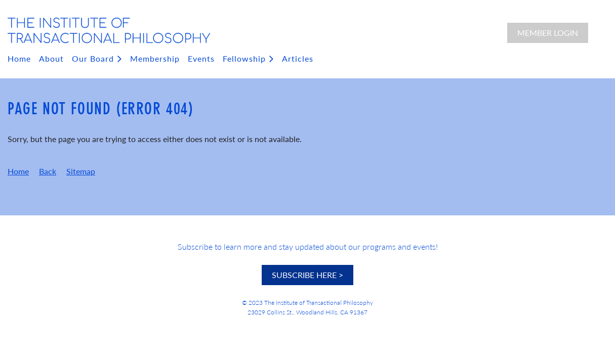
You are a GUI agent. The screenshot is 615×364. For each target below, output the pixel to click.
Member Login (548, 33)
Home (18, 171)
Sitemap (81, 171)
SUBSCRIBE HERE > (307, 275)
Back (48, 171)
